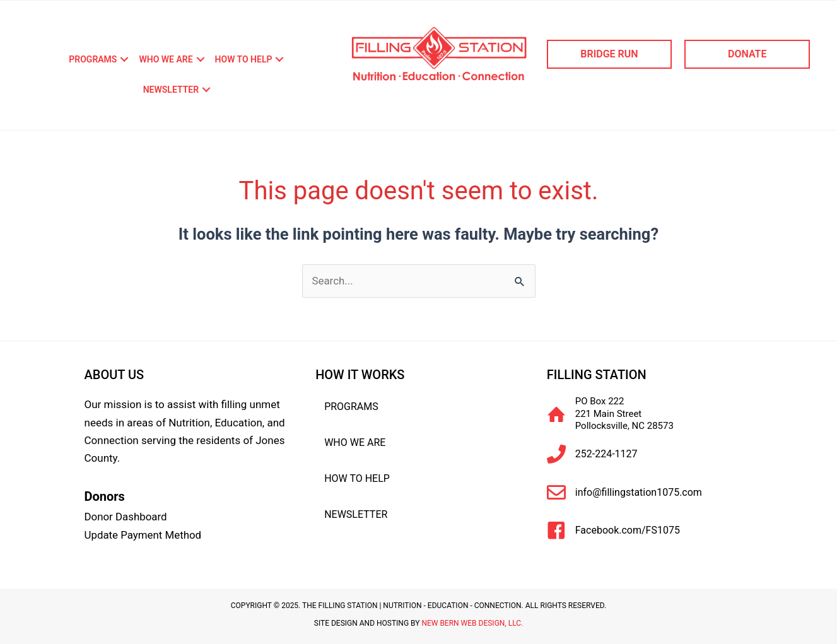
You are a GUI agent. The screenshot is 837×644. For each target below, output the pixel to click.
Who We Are (166, 59)
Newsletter (171, 90)
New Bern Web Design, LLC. (472, 622)
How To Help (244, 59)
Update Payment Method (143, 534)
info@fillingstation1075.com (639, 492)
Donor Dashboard (126, 517)
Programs (93, 59)
